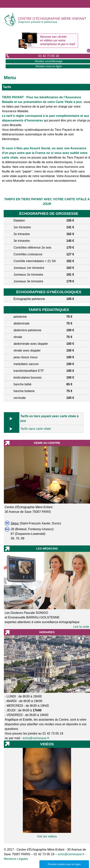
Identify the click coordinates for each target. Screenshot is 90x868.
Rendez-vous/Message (49, 61)
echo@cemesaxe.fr (36, 738)
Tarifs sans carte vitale (36, 429)
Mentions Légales (16, 859)
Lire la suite (81, 627)
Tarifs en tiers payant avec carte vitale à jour (49, 418)
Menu (10, 78)
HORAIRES (47, 632)
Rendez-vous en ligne (49, 66)
